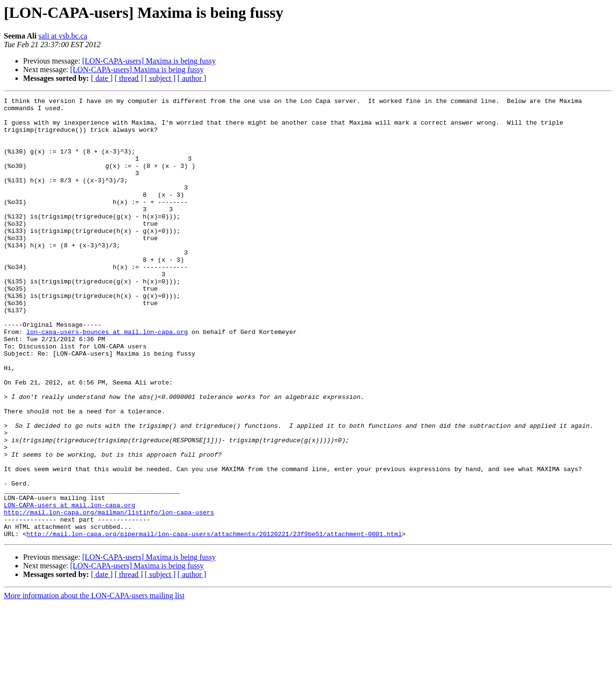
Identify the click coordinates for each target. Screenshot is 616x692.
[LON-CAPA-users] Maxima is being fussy (149, 61)
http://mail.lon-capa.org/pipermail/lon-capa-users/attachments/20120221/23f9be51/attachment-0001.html (214, 622)
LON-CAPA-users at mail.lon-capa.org (70, 587)
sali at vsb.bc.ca (63, 36)
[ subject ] (160, 78)
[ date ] (102, 78)
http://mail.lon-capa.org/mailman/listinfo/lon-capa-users (109, 596)
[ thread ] (129, 78)
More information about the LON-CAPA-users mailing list (94, 684)
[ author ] (192, 78)
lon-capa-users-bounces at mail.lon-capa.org (107, 379)
